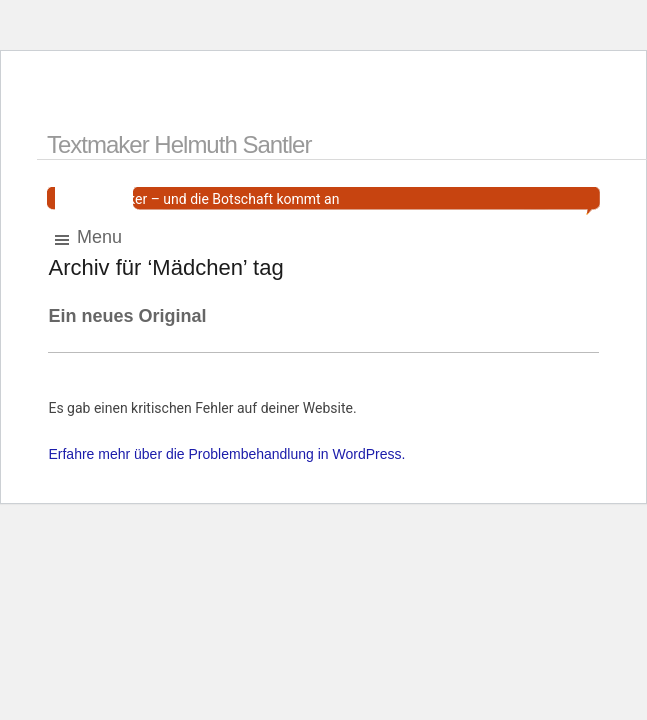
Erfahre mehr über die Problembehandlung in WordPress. (226, 454)
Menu (87, 238)
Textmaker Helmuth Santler (179, 144)
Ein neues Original (127, 316)
